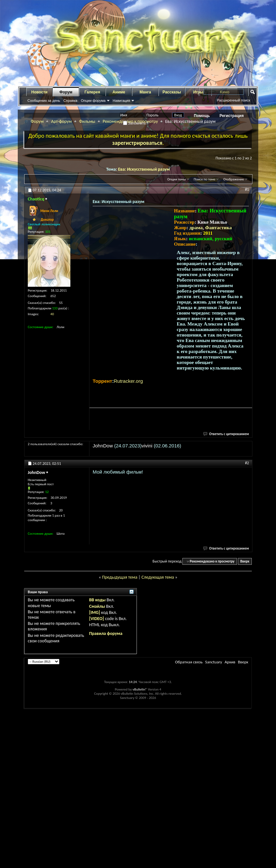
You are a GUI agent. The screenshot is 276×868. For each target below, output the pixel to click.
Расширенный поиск (233, 100)
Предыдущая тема (120, 577)
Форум (66, 92)
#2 (247, 463)
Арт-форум (61, 121)
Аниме (119, 92)
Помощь (202, 116)
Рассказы (172, 92)
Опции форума (93, 101)
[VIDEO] (97, 619)
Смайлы (97, 606)
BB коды (97, 600)
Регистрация (232, 116)
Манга (145, 92)
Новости (39, 92)
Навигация (121, 101)
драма (196, 228)
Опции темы (177, 179)
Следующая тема (158, 577)
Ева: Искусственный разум (144, 169)
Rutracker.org (128, 381)
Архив (230, 662)
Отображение (234, 179)
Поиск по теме (204, 179)
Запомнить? (136, 123)
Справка (70, 101)
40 (52, 314)
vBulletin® (140, 689)
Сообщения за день (44, 101)
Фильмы (87, 121)
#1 (247, 189)
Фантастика (218, 228)
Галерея (92, 92)
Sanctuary (213, 662)
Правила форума (106, 633)
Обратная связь (189, 662)
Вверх (245, 561)
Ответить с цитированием (226, 434)
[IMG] (95, 612)
